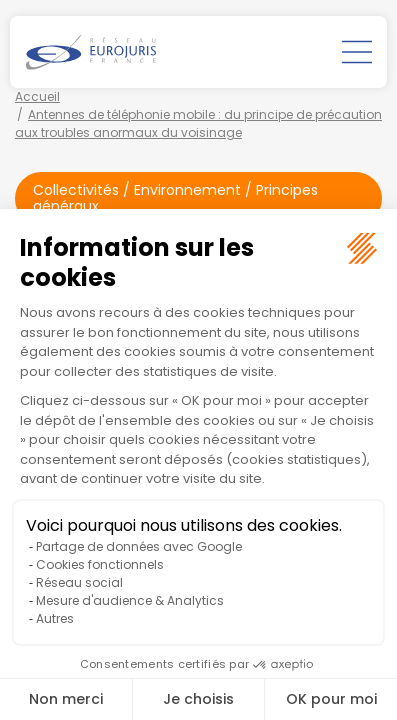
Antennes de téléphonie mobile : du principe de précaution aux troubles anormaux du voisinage (198, 123)
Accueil (37, 96)
